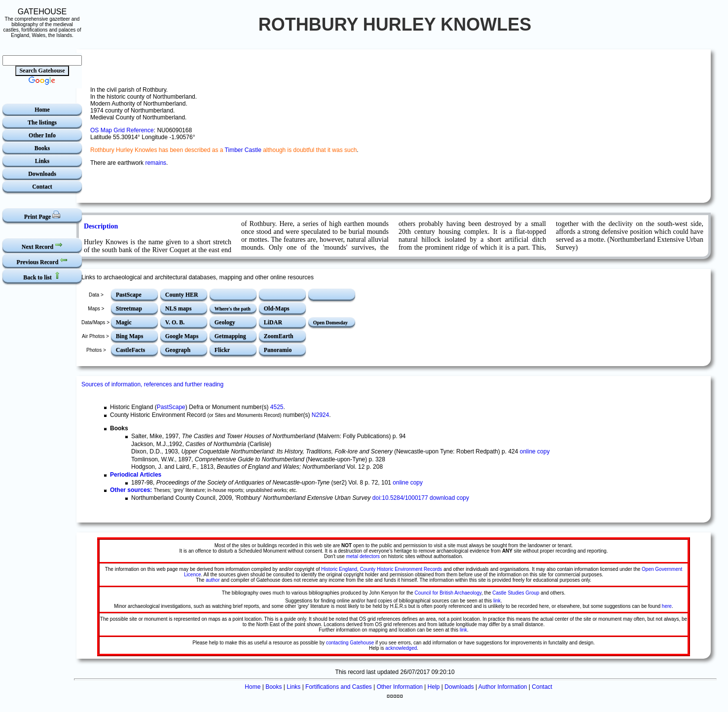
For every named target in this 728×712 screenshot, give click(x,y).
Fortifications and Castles (339, 687)
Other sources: (131, 490)
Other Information (400, 687)
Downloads (42, 174)
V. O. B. (175, 322)
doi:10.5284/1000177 (400, 498)
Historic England (339, 569)
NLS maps (179, 308)
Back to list (42, 276)
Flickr (222, 350)
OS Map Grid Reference (122, 130)
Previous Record (42, 261)
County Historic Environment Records (401, 569)
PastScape (129, 295)
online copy (535, 451)
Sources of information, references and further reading (152, 384)
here (667, 606)
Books (42, 148)
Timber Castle (243, 150)
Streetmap (129, 308)
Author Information (503, 687)
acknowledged (401, 648)
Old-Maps (277, 308)
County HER (182, 295)
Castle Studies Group (516, 593)
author (213, 580)
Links (42, 161)
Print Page (42, 215)
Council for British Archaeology (448, 593)
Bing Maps (130, 336)
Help (434, 687)
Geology (225, 322)
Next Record (42, 245)
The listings (42, 122)
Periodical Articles (136, 475)
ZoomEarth (279, 336)
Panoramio (278, 350)
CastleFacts (130, 350)
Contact (42, 187)
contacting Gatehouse (350, 643)
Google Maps (182, 336)
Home (42, 110)
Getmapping (230, 336)
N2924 (320, 415)
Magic (124, 322)
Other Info (42, 135)
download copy (449, 498)
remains (156, 163)
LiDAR (273, 322)
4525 (277, 407)
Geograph (178, 350)
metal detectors (363, 556)
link (497, 601)
